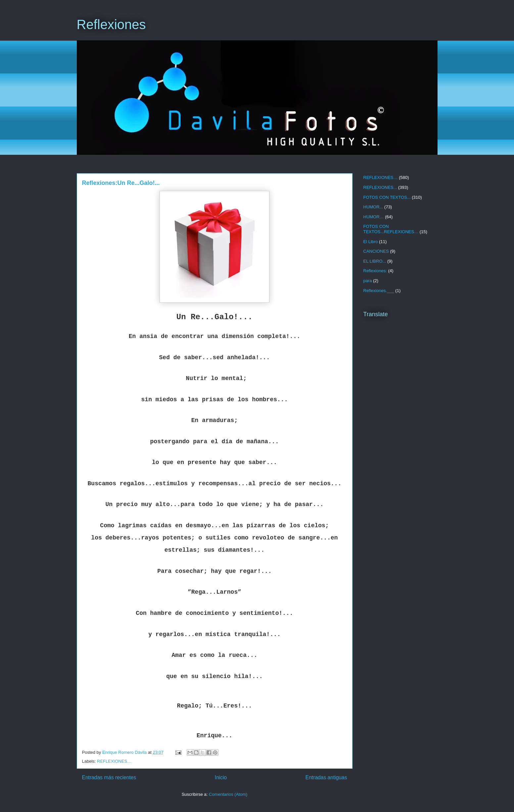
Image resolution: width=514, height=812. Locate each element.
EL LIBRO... (375, 261)
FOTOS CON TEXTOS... (387, 197)
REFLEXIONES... (380, 187)
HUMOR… (374, 217)
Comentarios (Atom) (228, 794)
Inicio (221, 777)
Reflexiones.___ (379, 291)
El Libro (371, 242)
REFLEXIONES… (114, 761)
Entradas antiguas (326, 777)
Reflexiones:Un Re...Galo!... (121, 183)
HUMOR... (373, 207)
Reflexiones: (375, 271)
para (368, 281)
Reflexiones (111, 24)
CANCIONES (376, 251)
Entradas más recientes (109, 777)
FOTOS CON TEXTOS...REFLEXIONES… (391, 229)
